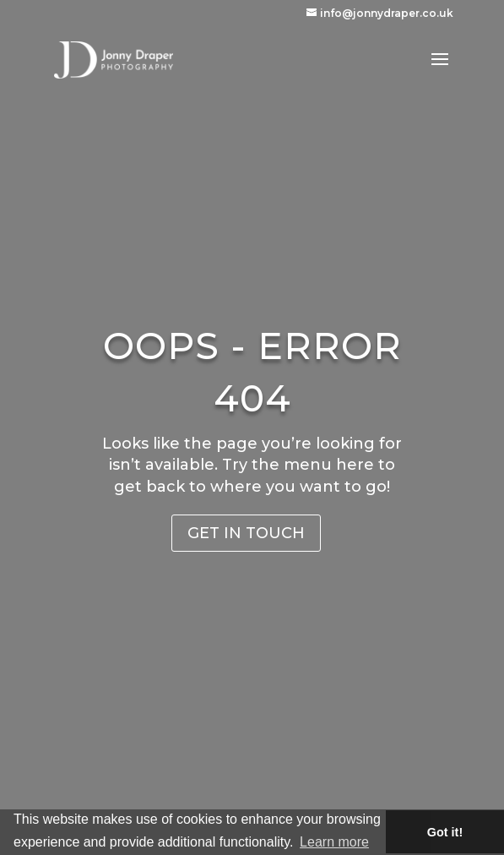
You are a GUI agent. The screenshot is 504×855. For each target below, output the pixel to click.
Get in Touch (246, 533)
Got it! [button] (445, 832)
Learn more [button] (334, 842)
